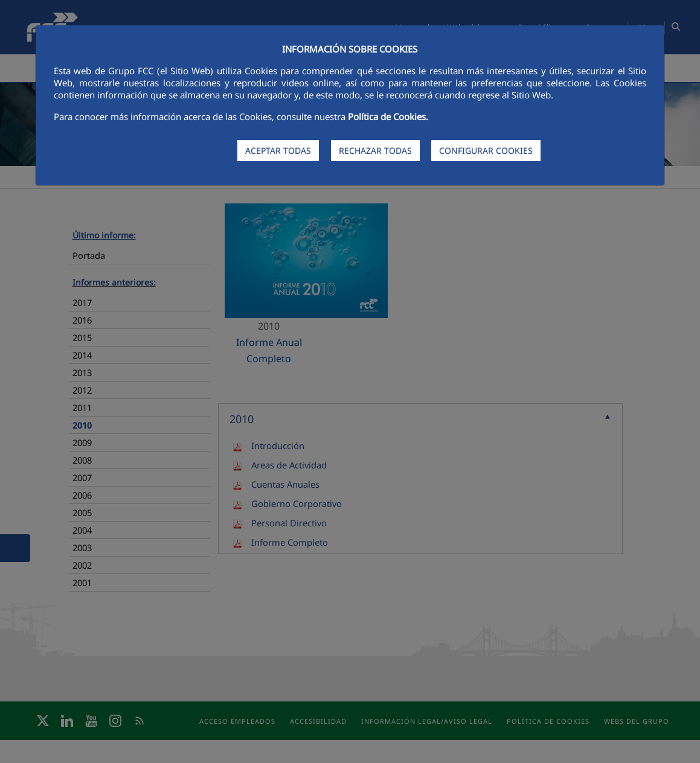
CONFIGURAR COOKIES (486, 151)
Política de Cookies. (388, 117)
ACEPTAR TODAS (278, 151)
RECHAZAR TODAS (375, 151)
